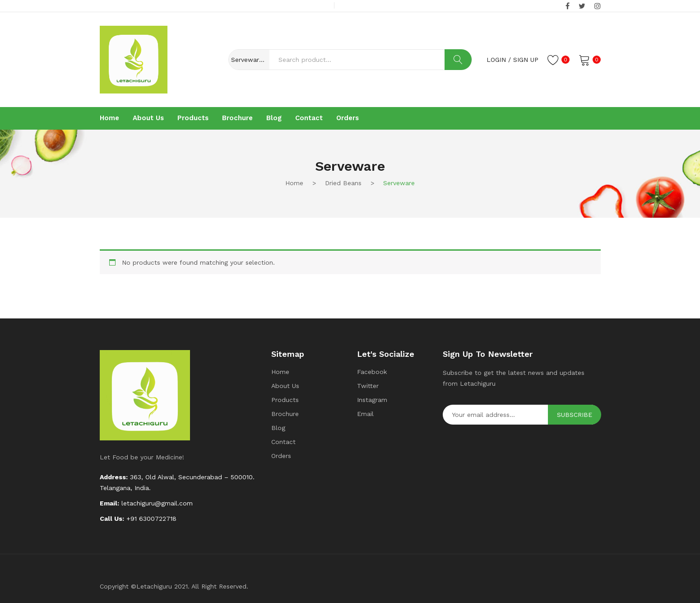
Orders (281, 456)
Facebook (372, 372)
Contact (283, 442)
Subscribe (575, 415)
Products (285, 400)
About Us (285, 386)
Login (496, 60)
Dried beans (343, 183)
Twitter (368, 386)
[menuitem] (109, 118)
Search (458, 60)
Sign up (526, 60)
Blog (278, 428)
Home (294, 183)
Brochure (285, 414)
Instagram (372, 400)
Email (365, 414)
